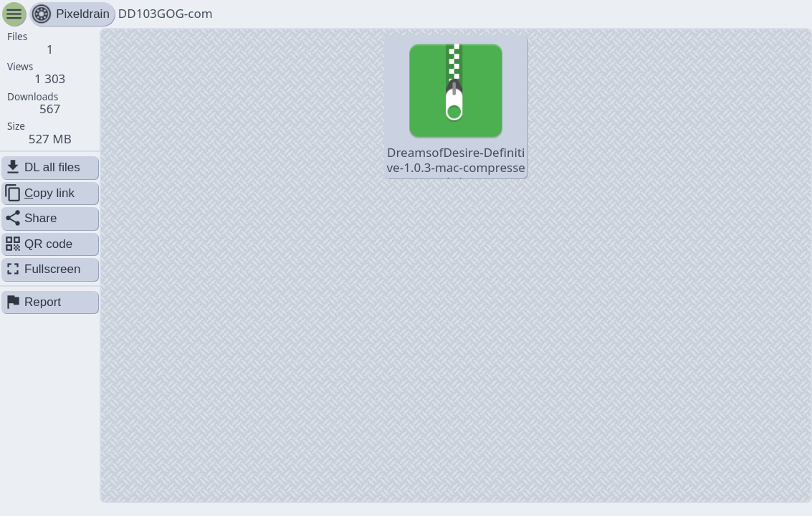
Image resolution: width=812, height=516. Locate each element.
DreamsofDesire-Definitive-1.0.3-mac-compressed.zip (456, 108)
